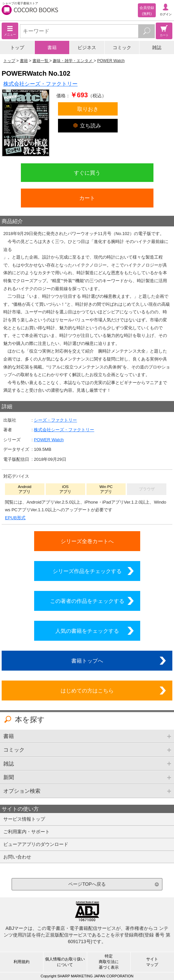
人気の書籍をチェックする (87, 631)
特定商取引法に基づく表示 (109, 962)
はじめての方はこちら (87, 691)
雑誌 (157, 47)
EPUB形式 (15, 518)
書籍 (52, 47)
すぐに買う (87, 173)
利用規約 (22, 962)
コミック (122, 47)
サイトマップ (152, 962)
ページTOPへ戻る (87, 884)
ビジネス (87, 47)
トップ (17, 47)
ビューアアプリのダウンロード (36, 844)
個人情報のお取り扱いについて (65, 962)
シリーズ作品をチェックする (87, 571)
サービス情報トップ (24, 819)
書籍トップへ (87, 661)
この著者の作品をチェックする (87, 601)
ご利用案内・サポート (27, 832)
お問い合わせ (17, 857)
